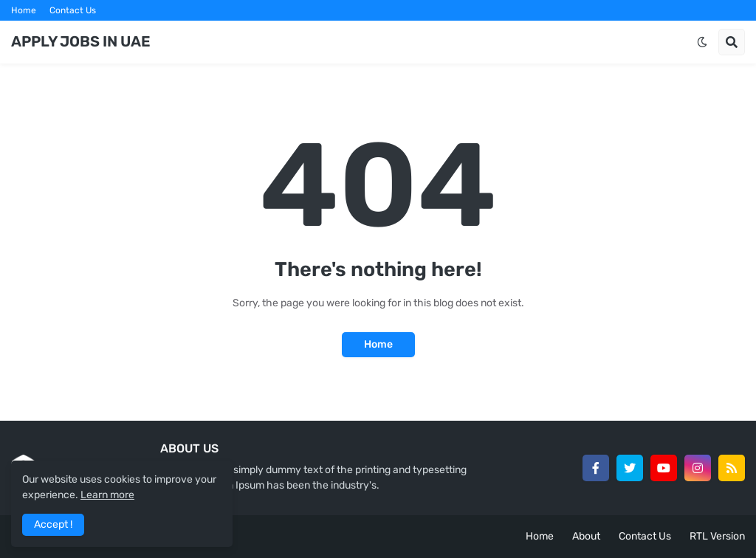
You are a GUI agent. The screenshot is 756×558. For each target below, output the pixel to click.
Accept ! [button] (53, 524)
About (586, 536)
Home (24, 10)
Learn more (107, 495)
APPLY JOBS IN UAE (81, 41)
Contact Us (73, 10)
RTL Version (717, 536)
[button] (702, 42)
